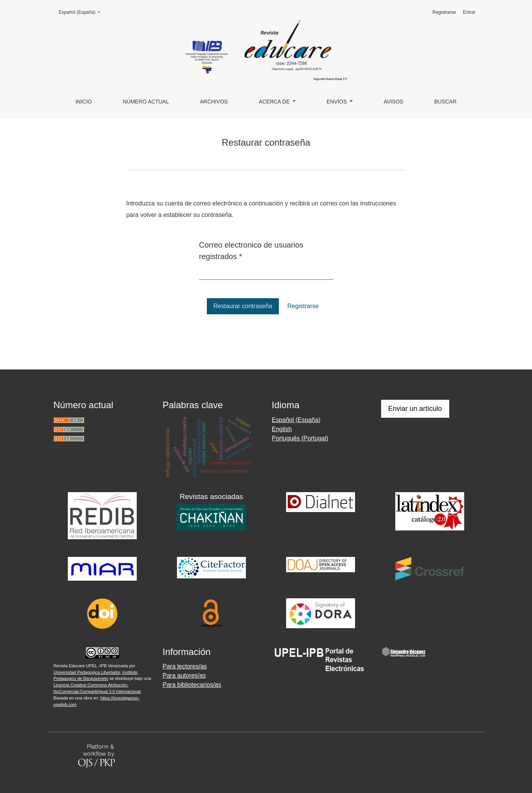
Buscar (445, 102)
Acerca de (275, 102)
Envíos (338, 102)
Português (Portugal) (300, 438)
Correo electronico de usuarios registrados (251, 251)
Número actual (146, 102)
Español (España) (82, 12)
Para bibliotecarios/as (192, 685)
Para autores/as (184, 676)
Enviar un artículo (415, 409)
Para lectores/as (185, 666)
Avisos (394, 102)
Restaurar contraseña (243, 306)
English (282, 429)
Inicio (84, 102)
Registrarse (444, 12)
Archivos (214, 102)
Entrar (469, 12)
